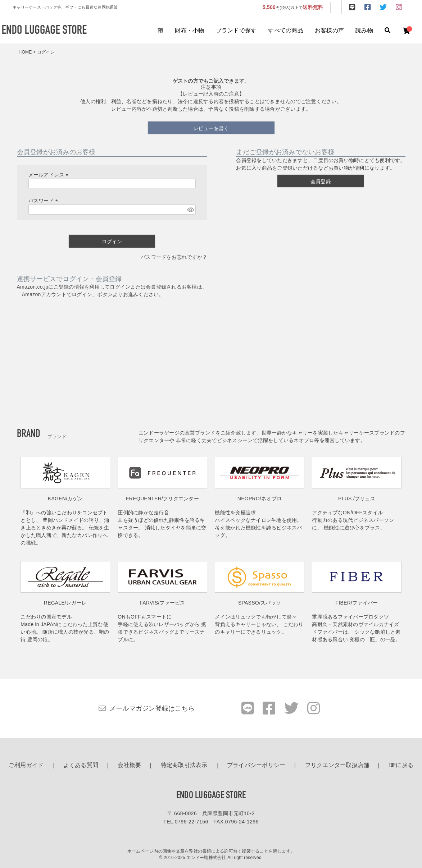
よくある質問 (81, 766)
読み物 (364, 31)
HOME (25, 52)
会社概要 (129, 766)
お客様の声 (329, 31)
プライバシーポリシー (256, 766)
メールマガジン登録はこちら (152, 708)
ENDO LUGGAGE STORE (211, 796)
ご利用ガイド (26, 766)
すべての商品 (286, 31)
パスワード (44, 201)
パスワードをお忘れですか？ (174, 257)
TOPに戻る (401, 766)
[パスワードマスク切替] (190, 210)
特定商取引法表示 (184, 766)
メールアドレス (50, 175)
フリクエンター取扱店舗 (337, 766)
